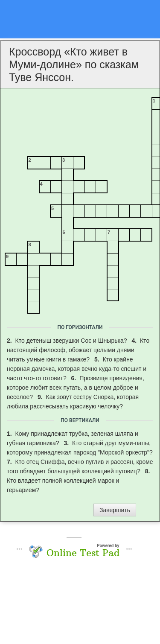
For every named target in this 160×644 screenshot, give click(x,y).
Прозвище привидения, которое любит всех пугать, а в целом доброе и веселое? (76, 388)
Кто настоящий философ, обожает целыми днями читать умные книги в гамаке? (78, 350)
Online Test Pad (83, 553)
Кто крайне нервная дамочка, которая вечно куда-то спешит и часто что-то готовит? (77, 369)
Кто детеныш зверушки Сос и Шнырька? (72, 341)
